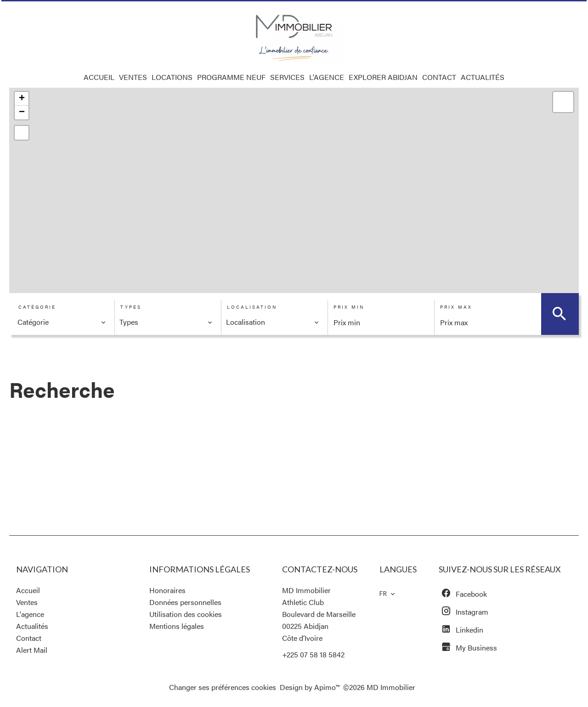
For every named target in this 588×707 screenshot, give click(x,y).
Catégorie (37, 307)
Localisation (252, 307)
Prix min (349, 307)
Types (131, 307)
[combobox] (62, 322)
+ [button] (22, 99)
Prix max (456, 307)
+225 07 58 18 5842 (313, 654)
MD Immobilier (306, 590)
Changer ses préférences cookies (223, 687)
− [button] (22, 113)
